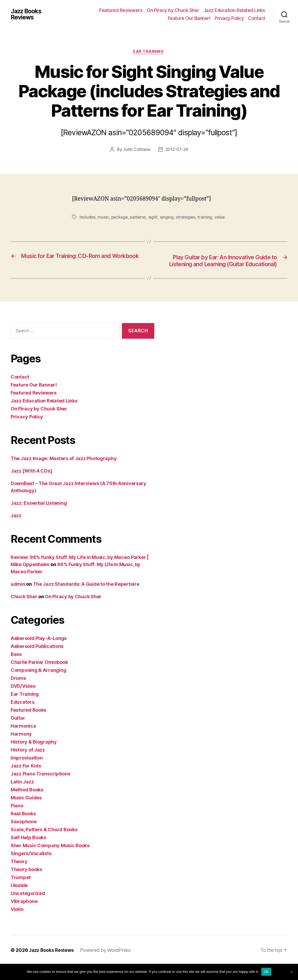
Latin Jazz (22, 797)
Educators (23, 717)
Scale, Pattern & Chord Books (44, 844)
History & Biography (34, 757)
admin (18, 599)
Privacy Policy (229, 18)
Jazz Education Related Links (234, 10)
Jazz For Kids (26, 781)
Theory (19, 876)
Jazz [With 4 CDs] (31, 486)
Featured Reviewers (121, 10)
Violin (17, 924)
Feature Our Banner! (189, 18)
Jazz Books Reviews (27, 14)
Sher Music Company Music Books (50, 860)
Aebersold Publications (37, 661)
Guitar (18, 733)
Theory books (26, 884)
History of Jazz (28, 765)
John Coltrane (136, 150)
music (103, 218)
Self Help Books (28, 852)
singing (168, 218)
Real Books (23, 828)
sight (154, 218)
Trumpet (21, 892)
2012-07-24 (177, 150)
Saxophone (24, 836)
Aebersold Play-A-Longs (39, 653)
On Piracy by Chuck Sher (173, 10)
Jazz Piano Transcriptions (40, 789)
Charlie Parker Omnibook (39, 677)
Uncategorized (28, 908)
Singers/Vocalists (31, 868)
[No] (291, 972)
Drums (18, 693)
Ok (266, 972)
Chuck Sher (24, 611)
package (120, 218)
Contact (257, 18)
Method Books (27, 805)
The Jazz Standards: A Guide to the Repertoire (86, 599)
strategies (187, 218)
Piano (17, 820)
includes (88, 218)
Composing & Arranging (38, 685)
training (207, 218)
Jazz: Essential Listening (39, 518)
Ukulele (19, 900)
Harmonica (23, 741)
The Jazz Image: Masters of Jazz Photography (64, 473)
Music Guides (26, 813)
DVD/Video (23, 701)
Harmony (21, 749)
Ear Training (149, 52)
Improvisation (27, 773)
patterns (139, 218)
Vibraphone (24, 916)
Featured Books (28, 725)
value (85, 224)
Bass (16, 669)
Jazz (16, 530)
